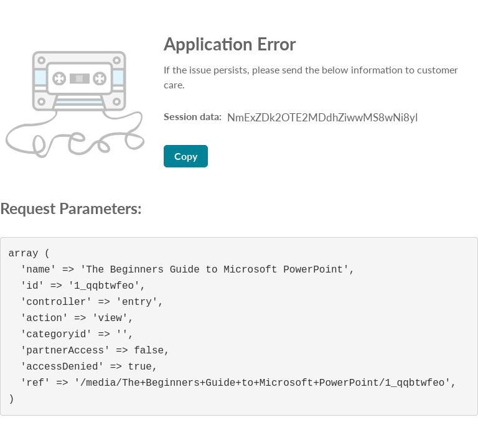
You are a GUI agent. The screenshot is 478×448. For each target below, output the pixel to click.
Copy (186, 156)
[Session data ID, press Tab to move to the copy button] (321, 118)
